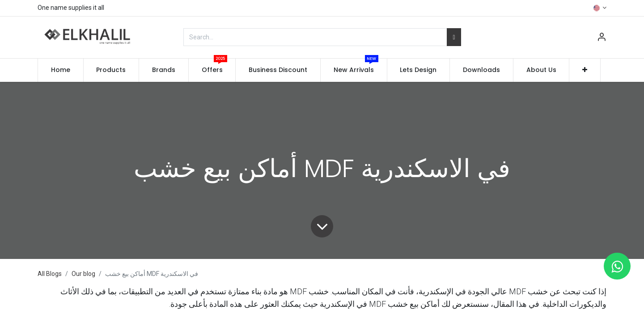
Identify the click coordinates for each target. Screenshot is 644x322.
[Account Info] (602, 38)
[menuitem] (61, 70)
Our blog (83, 274)
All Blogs (50, 274)
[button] (585, 70)
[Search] (454, 37)
